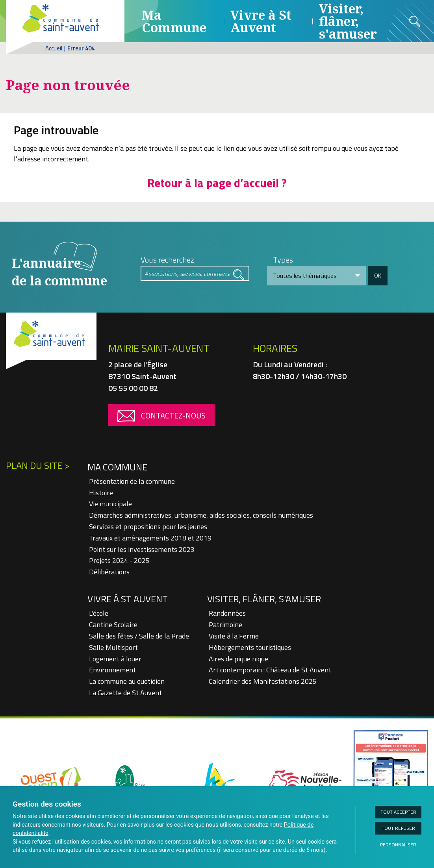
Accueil (54, 48)
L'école (99, 613)
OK (378, 275)
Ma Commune (174, 21)
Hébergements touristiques (250, 647)
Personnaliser (398, 845)
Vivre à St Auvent (261, 21)
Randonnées (227, 613)
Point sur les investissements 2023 (142, 549)
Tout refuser (398, 828)
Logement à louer (115, 659)
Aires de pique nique (238, 659)
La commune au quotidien (127, 681)
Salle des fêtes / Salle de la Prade (139, 636)
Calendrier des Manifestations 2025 (263, 681)
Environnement (112, 670)
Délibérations (109, 572)
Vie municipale (110, 504)
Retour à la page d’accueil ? (217, 183)
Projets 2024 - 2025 (119, 560)
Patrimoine (225, 625)
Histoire (101, 493)
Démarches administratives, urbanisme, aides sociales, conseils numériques (201, 515)
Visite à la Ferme (234, 636)
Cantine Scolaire (113, 625)
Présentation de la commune (132, 481)
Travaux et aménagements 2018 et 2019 (150, 538)
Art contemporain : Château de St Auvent (270, 670)
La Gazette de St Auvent (125, 693)
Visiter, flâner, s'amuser (264, 599)
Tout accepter (398, 812)
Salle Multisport (113, 647)
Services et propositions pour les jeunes (148, 527)
